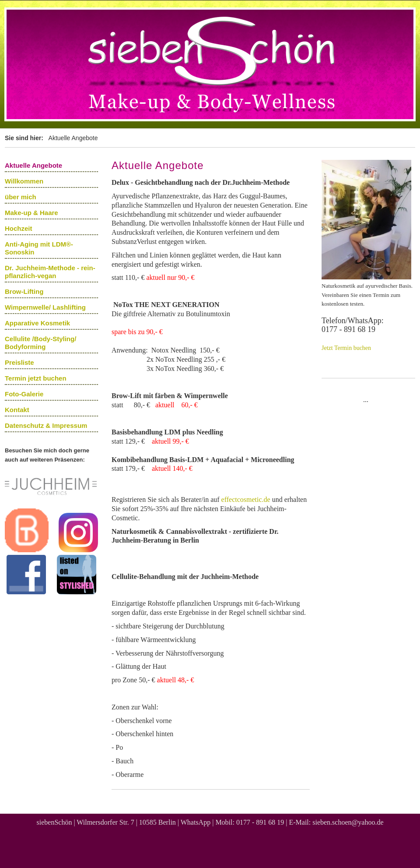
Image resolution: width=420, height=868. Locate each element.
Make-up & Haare (31, 213)
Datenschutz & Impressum (46, 425)
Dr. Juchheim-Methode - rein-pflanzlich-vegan (50, 272)
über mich (21, 197)
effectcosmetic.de (246, 499)
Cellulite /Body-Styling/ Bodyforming (40, 343)
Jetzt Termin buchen (346, 348)
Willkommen (24, 181)
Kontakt (17, 410)
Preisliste (19, 362)
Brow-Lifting (24, 291)
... (366, 400)
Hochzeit (19, 228)
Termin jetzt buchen (36, 378)
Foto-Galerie (24, 394)
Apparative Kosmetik (37, 323)
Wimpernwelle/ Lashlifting (45, 307)
